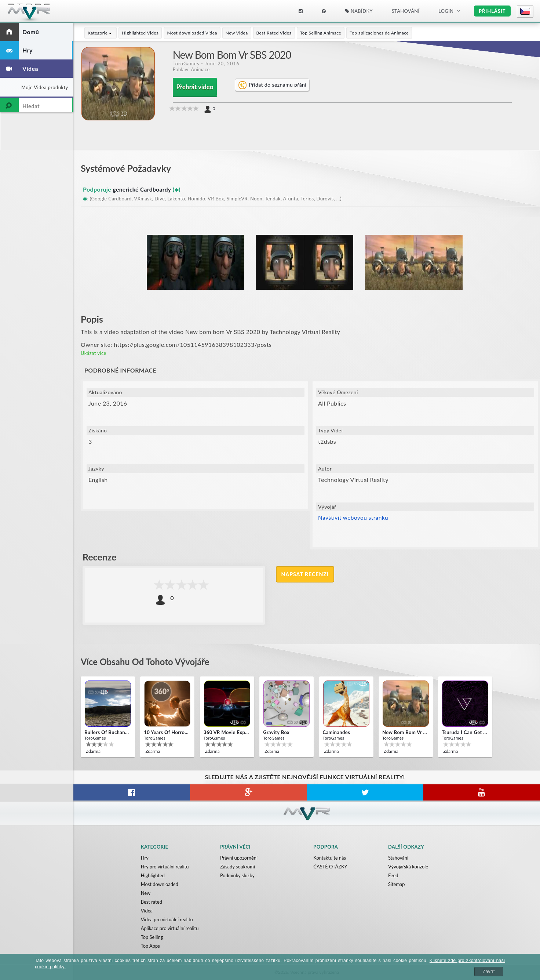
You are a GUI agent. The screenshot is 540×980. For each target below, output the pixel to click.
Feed (393, 875)
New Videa (237, 33)
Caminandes (337, 732)
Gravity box (276, 732)
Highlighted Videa (140, 33)
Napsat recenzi (305, 574)
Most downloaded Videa (192, 33)
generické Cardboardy (143, 189)
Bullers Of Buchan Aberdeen (107, 732)
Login (446, 11)
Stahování (406, 11)
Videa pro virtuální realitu (167, 919)
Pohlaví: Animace (191, 69)
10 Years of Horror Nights (167, 732)
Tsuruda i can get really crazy (464, 732)
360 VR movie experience (226, 732)
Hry (145, 858)
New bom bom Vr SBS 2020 (405, 732)
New (146, 893)
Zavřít (489, 972)
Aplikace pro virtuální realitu (170, 928)
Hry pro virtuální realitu (165, 867)
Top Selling (152, 937)
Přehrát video (195, 87)
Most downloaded (160, 884)
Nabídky (359, 11)
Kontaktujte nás (330, 858)
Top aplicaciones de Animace (379, 33)
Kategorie (101, 33)
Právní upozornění (239, 858)
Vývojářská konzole (408, 867)
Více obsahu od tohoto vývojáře (148, 661)
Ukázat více (94, 353)
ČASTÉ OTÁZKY (330, 867)
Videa (147, 911)
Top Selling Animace (321, 33)
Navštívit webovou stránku (354, 518)
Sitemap (397, 884)
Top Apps (151, 946)
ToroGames (186, 64)
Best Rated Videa (274, 33)
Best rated (152, 902)
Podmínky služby (238, 875)
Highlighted (153, 875)
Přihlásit (492, 11)
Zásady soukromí (238, 867)
